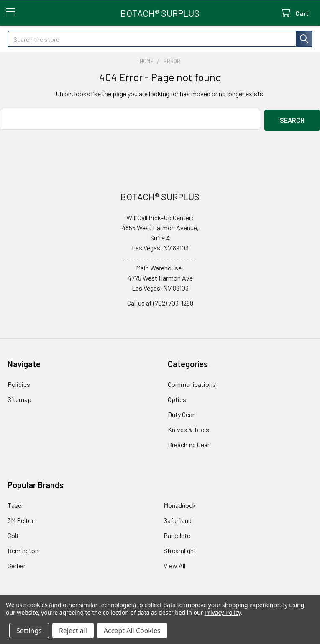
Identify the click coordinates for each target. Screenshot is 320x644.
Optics (177, 398)
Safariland (178, 519)
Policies (19, 383)
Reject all (73, 631)
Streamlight (180, 549)
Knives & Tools (188, 428)
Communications (192, 383)
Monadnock (180, 504)
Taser (15, 504)
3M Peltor (21, 519)
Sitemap (19, 398)
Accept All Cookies (132, 631)
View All (174, 564)
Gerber (17, 564)
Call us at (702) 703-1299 (160, 302)
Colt (13, 534)
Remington (23, 549)
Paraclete (177, 534)
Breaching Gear (189, 443)
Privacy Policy (223, 612)
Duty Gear (181, 413)
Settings (29, 631)
